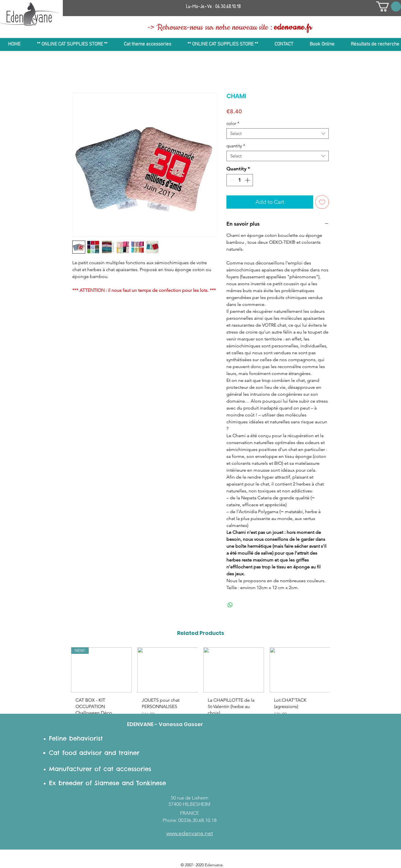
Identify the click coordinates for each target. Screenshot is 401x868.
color (233, 123)
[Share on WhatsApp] (230, 605)
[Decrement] (232, 180)
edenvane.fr (293, 27)
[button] (389, 6)
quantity (236, 146)
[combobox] (278, 134)
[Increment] (248, 180)
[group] (200, 688)
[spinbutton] (240, 180)
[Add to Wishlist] (322, 202)
